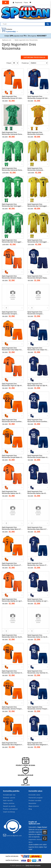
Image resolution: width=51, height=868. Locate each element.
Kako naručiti (8, 800)
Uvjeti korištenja (9, 812)
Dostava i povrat (9, 798)
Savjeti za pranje (9, 806)
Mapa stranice (34, 806)
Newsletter (33, 803)
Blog (30, 809)
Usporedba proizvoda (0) (34, 57)
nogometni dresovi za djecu (36, 841)
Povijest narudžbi (35, 800)
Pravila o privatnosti (10, 809)
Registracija (19, 2)
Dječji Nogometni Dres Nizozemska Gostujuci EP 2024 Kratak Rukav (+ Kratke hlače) (38, 98)
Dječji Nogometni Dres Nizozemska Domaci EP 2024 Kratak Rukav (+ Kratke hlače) (12, 98)
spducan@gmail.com (12, 835)
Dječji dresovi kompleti (33, 866)
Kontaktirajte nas (9, 795)
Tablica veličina (9, 803)
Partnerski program (36, 798)
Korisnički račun (35, 795)
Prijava (26, 2)
